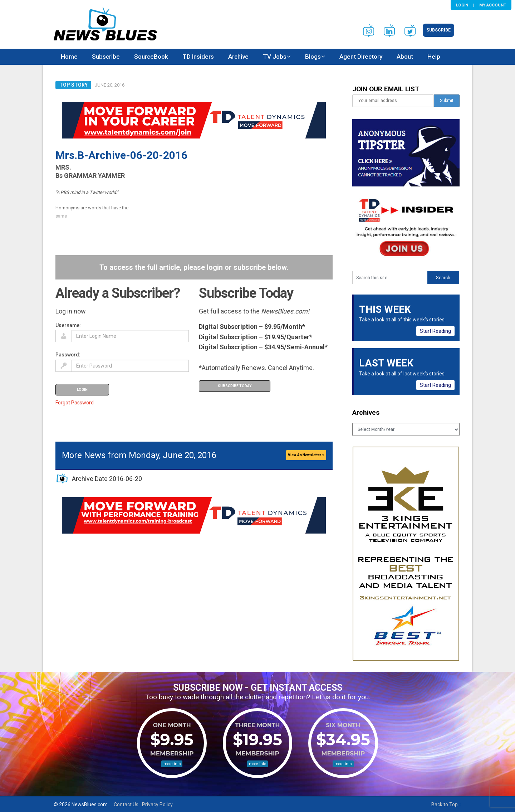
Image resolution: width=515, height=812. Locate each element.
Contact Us (126, 804)
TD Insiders (198, 57)
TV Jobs (275, 57)
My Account (493, 5)
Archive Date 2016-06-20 (107, 479)
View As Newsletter (306, 455)
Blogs (313, 57)
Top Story (73, 85)
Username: (68, 325)
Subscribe (438, 30)
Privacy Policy (157, 804)
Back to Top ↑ (446, 804)
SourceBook (151, 57)
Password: (68, 355)
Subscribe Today (235, 386)
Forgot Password (75, 403)
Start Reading (435, 331)
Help (434, 57)
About (405, 57)
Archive (238, 57)
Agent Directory (361, 57)
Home (69, 57)
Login (462, 5)
